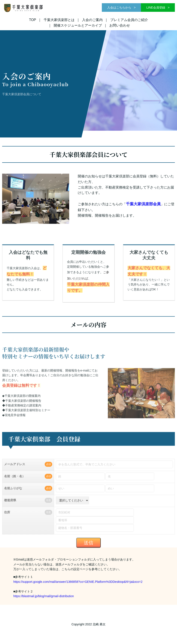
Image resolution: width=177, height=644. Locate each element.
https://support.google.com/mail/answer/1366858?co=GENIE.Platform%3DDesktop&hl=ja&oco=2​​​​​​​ (78, 589)
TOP (33, 20)
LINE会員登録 (156, 8)
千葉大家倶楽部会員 (143, 212)
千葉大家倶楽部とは (59, 20)
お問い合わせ (120, 25)
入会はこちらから (120, 8)
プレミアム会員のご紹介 (129, 20)
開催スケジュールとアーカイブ (78, 25)
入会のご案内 (92, 20)
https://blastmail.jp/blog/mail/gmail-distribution (44, 603)
